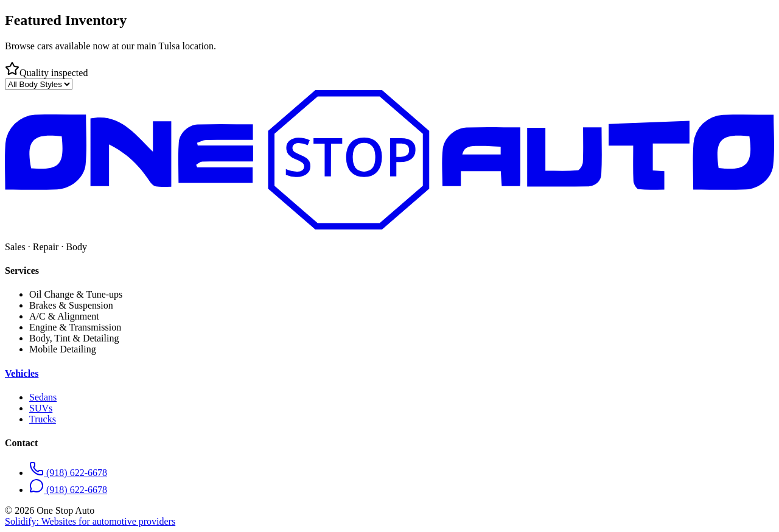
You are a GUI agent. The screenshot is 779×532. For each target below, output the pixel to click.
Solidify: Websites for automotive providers (90, 521)
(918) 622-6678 (68, 473)
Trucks (43, 419)
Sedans (43, 397)
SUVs (41, 408)
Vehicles (22, 373)
